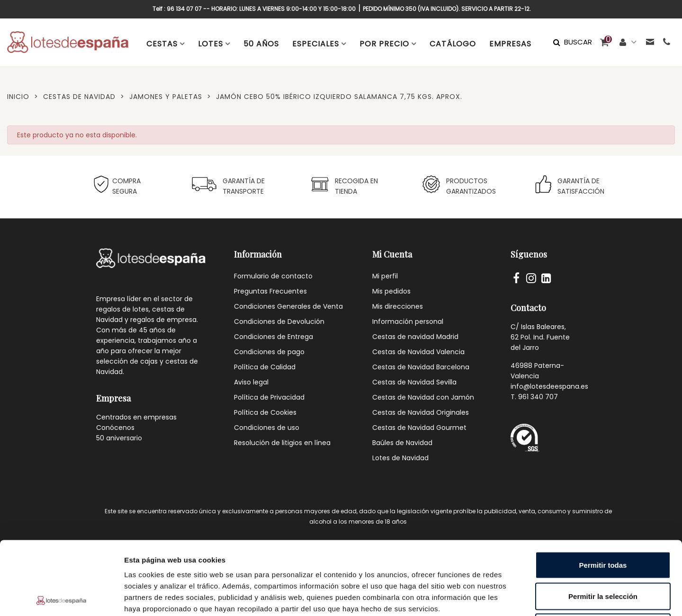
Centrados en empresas (136, 417)
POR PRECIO (384, 44)
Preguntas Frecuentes (270, 291)
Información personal (408, 321)
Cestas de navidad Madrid (415, 337)
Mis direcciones (398, 306)
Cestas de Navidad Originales (421, 412)
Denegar (603, 554)
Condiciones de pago (269, 352)
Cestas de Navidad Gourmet (419, 428)
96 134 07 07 (184, 9)
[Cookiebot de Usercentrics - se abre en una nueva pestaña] (61, 598)
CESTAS (162, 44)
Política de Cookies (265, 412)
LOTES (211, 44)
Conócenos (115, 428)
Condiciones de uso (267, 428)
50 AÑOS (261, 44)
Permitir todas (603, 492)
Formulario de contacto (273, 276)
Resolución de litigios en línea (282, 443)
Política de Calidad (265, 367)
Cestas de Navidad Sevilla (414, 382)
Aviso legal (251, 382)
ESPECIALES (316, 44)
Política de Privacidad (269, 397)
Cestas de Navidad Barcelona (421, 367)
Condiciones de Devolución (279, 321)
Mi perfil (385, 276)
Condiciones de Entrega (274, 337)
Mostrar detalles (513, 597)
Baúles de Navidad (402, 443)
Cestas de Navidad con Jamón (423, 397)
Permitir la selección (603, 523)
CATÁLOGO (453, 44)
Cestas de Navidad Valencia (418, 352)
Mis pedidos (391, 291)
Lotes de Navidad (400, 458)
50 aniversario (119, 438)
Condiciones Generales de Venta (288, 306)
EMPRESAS (510, 44)
